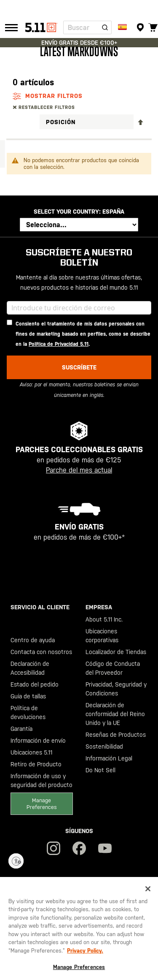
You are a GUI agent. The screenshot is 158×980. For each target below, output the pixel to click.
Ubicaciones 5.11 (31, 752)
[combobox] (87, 27)
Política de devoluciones (28, 713)
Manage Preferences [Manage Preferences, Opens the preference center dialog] (79, 967)
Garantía (21, 729)
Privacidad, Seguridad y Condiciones (116, 689)
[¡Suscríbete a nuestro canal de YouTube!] (105, 849)
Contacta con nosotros (41, 652)
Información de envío (38, 741)
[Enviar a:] (123, 27)
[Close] (148, 889)
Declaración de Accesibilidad (30, 668)
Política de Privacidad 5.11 (59, 344)
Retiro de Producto (36, 764)
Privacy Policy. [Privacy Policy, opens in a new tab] (85, 951)
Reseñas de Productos (116, 735)
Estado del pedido (35, 684)
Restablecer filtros (47, 107)
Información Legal (109, 758)
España (113, 212)
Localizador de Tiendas (116, 652)
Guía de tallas (28, 696)
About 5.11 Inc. (104, 619)
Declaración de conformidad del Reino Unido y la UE (115, 714)
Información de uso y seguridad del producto (42, 780)
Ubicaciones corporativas (102, 636)
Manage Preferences (42, 804)
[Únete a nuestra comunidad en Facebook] (79, 849)
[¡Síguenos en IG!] (54, 849)
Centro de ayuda (33, 640)
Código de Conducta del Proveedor (113, 668)
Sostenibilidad (104, 747)
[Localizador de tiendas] (140, 27)
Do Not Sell (100, 770)
